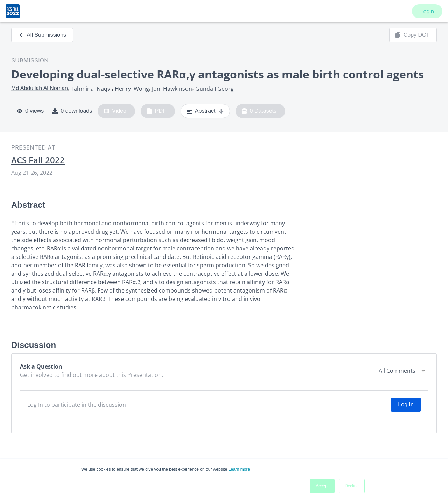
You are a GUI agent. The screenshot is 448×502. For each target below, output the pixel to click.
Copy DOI (412, 35)
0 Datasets (259, 111)
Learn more (239, 469)
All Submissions (42, 35)
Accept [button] (322, 486)
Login (427, 11)
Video (115, 111)
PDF (156, 111)
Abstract (205, 111)
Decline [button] (352, 486)
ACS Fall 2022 (38, 160)
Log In (406, 404)
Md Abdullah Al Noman (40, 88)
